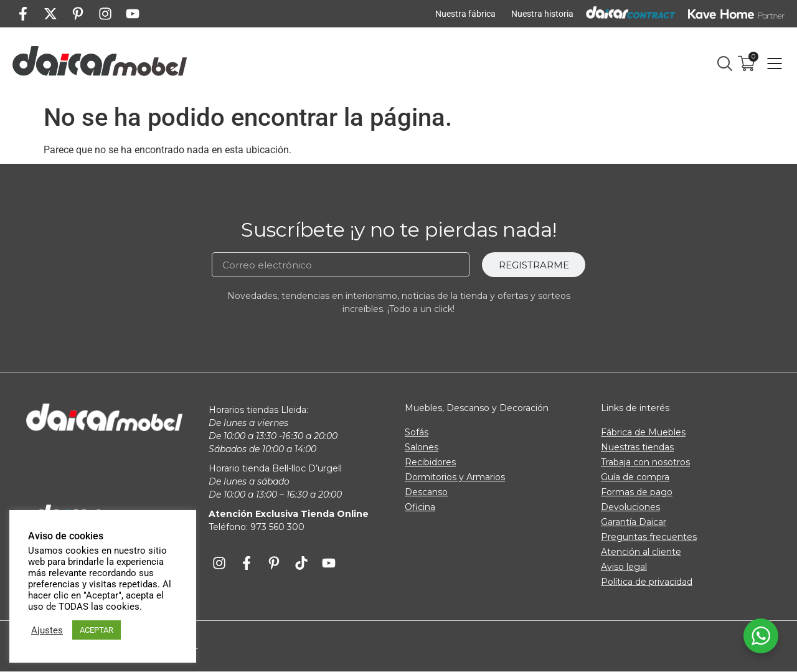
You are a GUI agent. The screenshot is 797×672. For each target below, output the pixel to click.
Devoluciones (630, 507)
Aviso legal (624, 567)
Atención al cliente (641, 552)
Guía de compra (635, 477)
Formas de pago (637, 492)
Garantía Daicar (634, 522)
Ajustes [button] (47, 630)
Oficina (420, 507)
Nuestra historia (542, 14)
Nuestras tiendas (637, 447)
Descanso (426, 492)
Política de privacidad (647, 582)
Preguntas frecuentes (649, 537)
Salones (422, 447)
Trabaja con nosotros (645, 462)
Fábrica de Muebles (643, 432)
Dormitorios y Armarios (455, 477)
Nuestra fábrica (465, 14)
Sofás (417, 432)
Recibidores (430, 462)
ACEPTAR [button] (97, 630)
